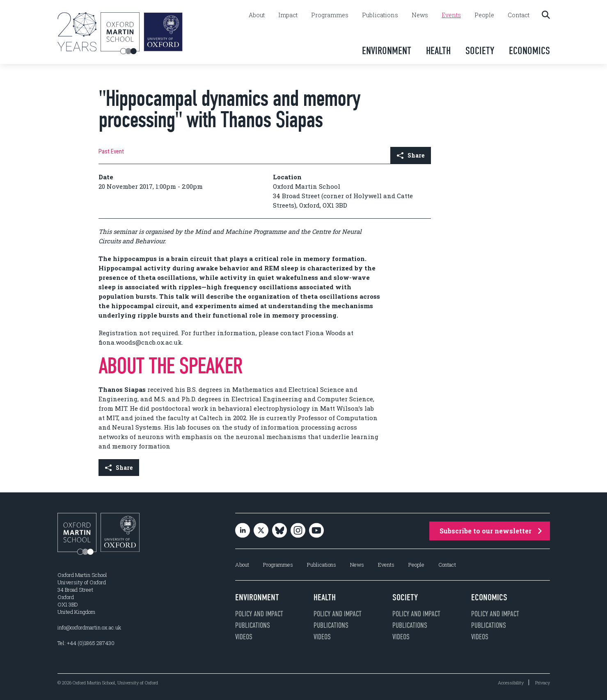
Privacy (543, 683)
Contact (519, 15)
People (484, 15)
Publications (380, 15)
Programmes (330, 15)
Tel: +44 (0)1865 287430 (86, 643)
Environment (387, 51)
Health (438, 51)
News (420, 15)
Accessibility (511, 683)
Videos (244, 637)
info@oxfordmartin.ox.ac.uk (89, 627)
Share (411, 155)
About (257, 15)
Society (480, 51)
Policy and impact (259, 614)
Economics (529, 51)
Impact (288, 15)
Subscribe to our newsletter (491, 531)
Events (451, 15)
